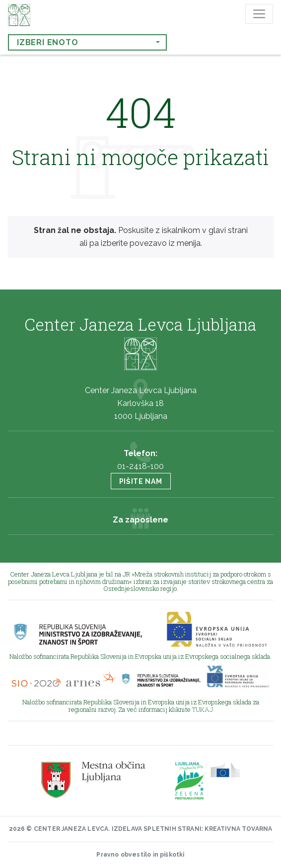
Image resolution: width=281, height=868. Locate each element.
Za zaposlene (140, 520)
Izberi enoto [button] (48, 42)
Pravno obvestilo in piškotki (140, 855)
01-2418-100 (140, 466)
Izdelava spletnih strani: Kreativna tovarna (192, 829)
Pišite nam (141, 481)
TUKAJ (203, 709)
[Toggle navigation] (259, 14)
